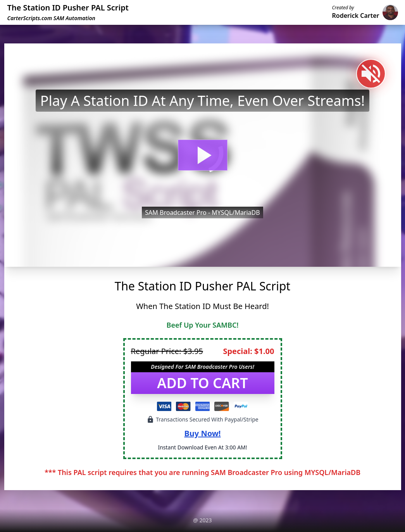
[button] (203, 155)
